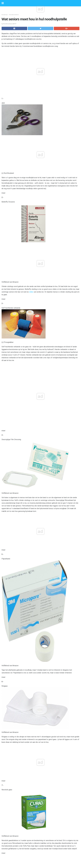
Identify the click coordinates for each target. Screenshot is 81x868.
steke (31, 292)
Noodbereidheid (14, 15)
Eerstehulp (5, 15)
